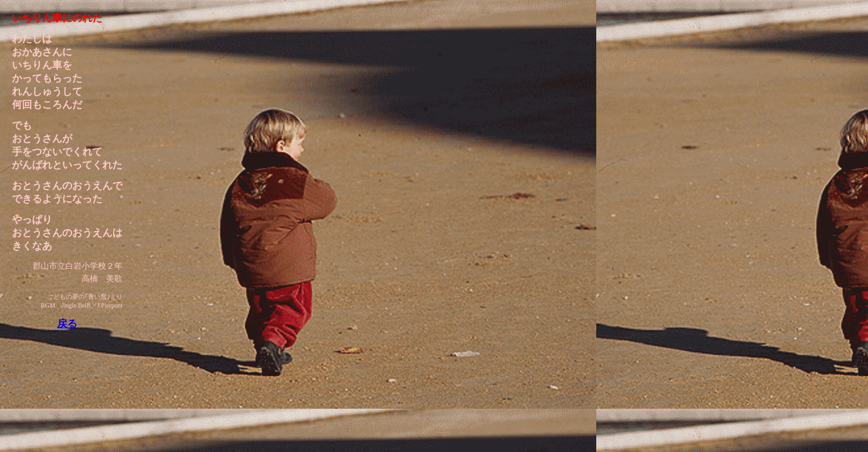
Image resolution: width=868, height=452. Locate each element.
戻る (67, 324)
